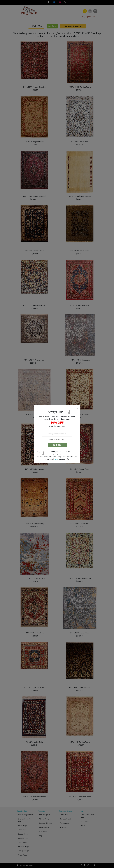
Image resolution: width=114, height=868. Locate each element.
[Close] (58, 409)
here (57, 459)
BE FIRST (58, 445)
